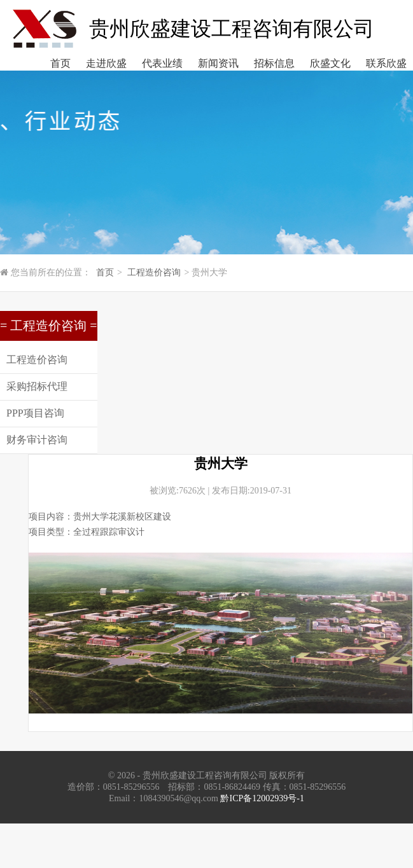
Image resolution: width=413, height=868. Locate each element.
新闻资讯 (218, 63)
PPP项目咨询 (35, 413)
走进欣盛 (106, 63)
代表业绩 (162, 63)
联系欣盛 (386, 63)
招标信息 (274, 63)
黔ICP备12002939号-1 (262, 798)
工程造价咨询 (154, 272)
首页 (60, 63)
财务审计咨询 (37, 440)
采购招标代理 (37, 386)
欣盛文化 (330, 63)
